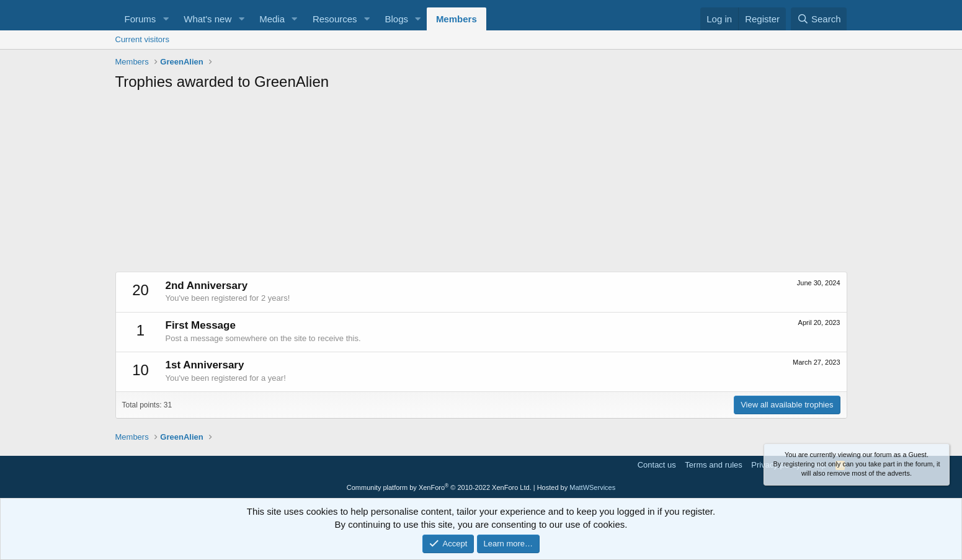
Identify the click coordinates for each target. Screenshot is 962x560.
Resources (335, 19)
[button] (166, 19)
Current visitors (142, 39)
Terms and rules (713, 465)
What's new (207, 19)
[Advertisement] (481, 185)
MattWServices (592, 487)
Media (272, 19)
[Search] (819, 19)
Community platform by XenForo (439, 487)
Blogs (396, 19)
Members (457, 19)
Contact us (657, 465)
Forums (140, 19)
